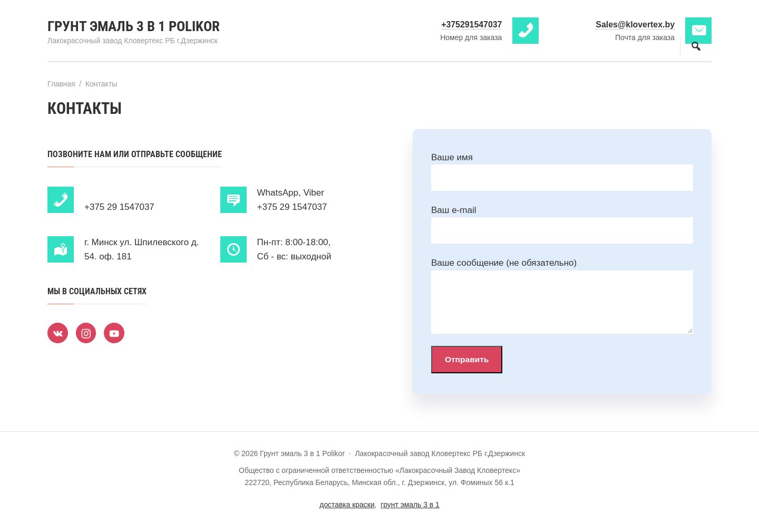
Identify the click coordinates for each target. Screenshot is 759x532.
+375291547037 (471, 25)
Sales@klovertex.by (635, 25)
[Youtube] (116, 333)
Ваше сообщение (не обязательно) (504, 263)
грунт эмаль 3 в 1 (410, 505)
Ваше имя (452, 157)
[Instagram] (87, 333)
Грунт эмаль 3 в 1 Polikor (136, 26)
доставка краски (347, 505)
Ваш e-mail (454, 210)
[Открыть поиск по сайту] (696, 46)
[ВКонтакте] (58, 333)
